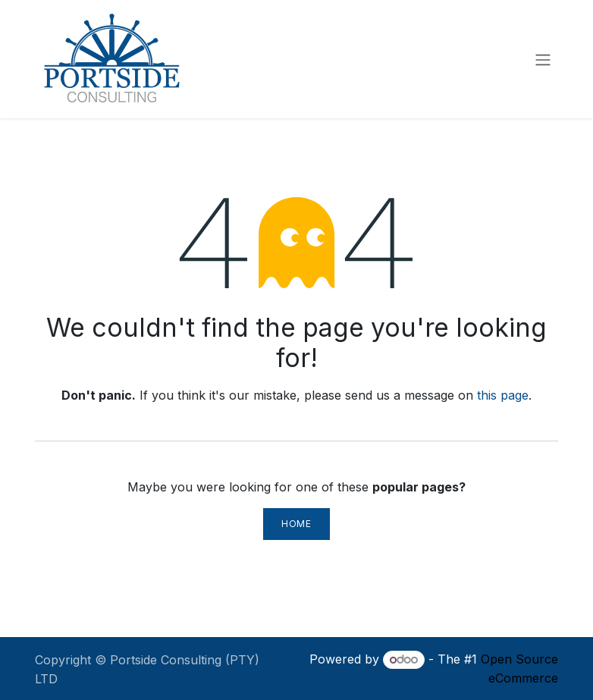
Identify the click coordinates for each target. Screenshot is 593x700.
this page (503, 395)
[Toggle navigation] (543, 59)
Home (296, 524)
